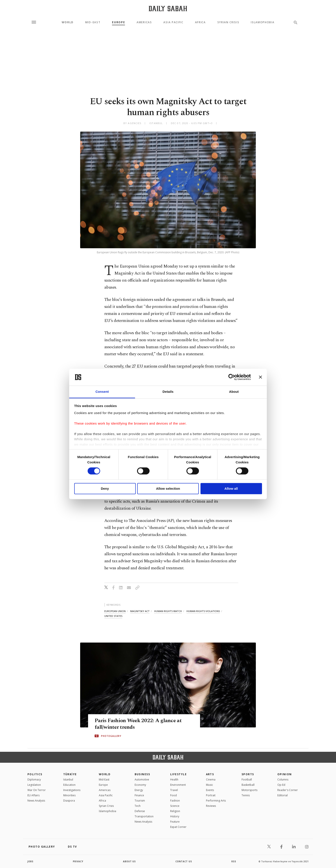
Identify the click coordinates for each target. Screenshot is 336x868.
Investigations (72, 790)
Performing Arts (216, 801)
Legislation (34, 785)
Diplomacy (34, 780)
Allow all (231, 488)
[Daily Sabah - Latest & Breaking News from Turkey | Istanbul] (168, 8)
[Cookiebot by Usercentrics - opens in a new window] (232, 377)
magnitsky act (140, 611)
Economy (140, 785)
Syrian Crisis (228, 22)
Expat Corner (178, 827)
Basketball (248, 785)
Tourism (140, 801)
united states (113, 616)
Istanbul (68, 780)
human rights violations (203, 611)
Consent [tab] (102, 392)
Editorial (283, 795)
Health (174, 780)
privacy (78, 861)
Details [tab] (168, 392)
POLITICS (35, 774)
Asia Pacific (173, 22)
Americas (144, 22)
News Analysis (36, 801)
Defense (140, 811)
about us (129, 861)
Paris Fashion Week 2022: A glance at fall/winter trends (139, 724)
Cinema (211, 780)
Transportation (144, 816)
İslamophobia (107, 811)
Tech (138, 806)
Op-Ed (281, 785)
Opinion (285, 774)
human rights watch (168, 611)
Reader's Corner (288, 790)
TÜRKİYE (70, 774)
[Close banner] (260, 377)
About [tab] (234, 392)
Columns (283, 780)
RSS (234, 861)
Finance (139, 795)
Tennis (246, 795)
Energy (139, 790)
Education (69, 785)
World (68, 22)
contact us (184, 861)
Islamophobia (263, 22)
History (175, 816)
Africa (200, 22)
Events (210, 790)
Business (142, 774)
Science (175, 806)
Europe (118, 22)
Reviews (211, 806)
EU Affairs (33, 795)
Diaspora (69, 801)
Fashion (175, 801)
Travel (174, 790)
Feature (175, 822)
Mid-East (93, 22)
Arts (210, 774)
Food (173, 795)
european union (115, 611)
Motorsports (249, 790)
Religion (175, 811)
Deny (105, 488)
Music (210, 785)
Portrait (211, 795)
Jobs (31, 861)
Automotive (142, 780)
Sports (248, 774)
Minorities (69, 795)
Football (247, 780)
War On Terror (37, 790)
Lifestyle (178, 774)
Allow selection (168, 488)
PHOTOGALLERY (111, 736)
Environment (178, 785)
